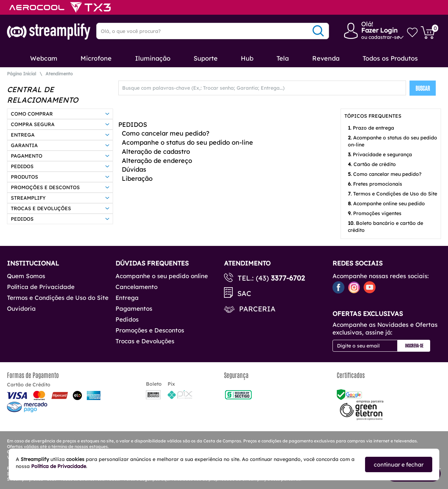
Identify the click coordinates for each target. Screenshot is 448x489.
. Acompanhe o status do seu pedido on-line (393, 141)
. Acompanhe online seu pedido (386, 204)
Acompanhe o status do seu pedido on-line (187, 142)
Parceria (257, 309)
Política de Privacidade (41, 287)
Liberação (137, 178)
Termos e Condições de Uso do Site (58, 298)
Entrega (127, 298)
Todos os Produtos (390, 58)
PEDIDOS (133, 125)
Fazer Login (379, 30)
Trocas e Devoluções (145, 341)
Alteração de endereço (157, 161)
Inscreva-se (414, 345)
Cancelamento (136, 287)
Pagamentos (134, 308)
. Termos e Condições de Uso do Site (393, 194)
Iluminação (153, 58)
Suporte (206, 58)
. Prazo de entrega (371, 128)
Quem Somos (26, 276)
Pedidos (127, 319)
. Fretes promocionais (375, 184)
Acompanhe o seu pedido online (162, 276)
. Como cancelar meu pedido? (385, 174)
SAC (244, 293)
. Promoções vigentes (375, 213)
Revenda (326, 58)
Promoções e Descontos (150, 330)
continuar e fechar (399, 464)
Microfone (96, 58)
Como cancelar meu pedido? (166, 133)
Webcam (44, 58)
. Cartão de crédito (372, 164)
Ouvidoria (21, 308)
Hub (247, 58)
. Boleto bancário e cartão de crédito (386, 227)
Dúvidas (134, 169)
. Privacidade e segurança (380, 154)
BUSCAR (423, 88)
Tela (283, 58)
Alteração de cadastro (156, 151)
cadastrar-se (384, 37)
